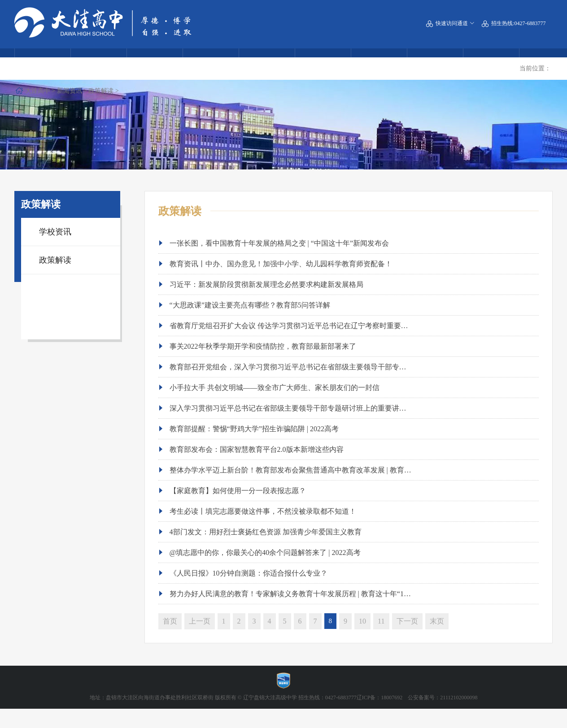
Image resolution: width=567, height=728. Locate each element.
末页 (437, 639)
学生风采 (323, 63)
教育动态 (211, 63)
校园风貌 (267, 63)
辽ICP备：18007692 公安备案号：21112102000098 (417, 717)
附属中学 (99, 63)
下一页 (407, 639)
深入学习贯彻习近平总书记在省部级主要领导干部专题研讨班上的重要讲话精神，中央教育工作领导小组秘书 (342, 427)
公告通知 (491, 63)
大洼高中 (69, 87)
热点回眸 (155, 63)
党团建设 (435, 63)
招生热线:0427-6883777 (514, 26)
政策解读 (132, 87)
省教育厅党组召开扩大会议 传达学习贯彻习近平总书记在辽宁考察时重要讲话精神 (300, 344)
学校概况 (43, 63)
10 (362, 639)
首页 (170, 639)
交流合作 (379, 63)
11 (381, 639)
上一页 (200, 639)
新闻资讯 (101, 87)
